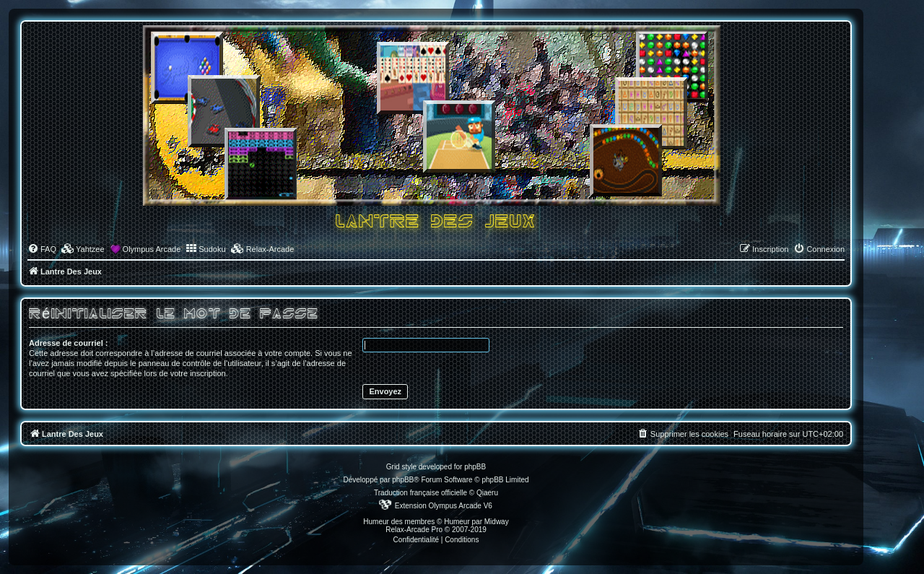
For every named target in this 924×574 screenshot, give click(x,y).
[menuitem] (42, 249)
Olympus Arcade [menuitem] (152, 249)
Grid (393, 467)
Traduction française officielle (420, 493)
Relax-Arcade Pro (414, 530)
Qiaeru (487, 493)
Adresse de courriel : (68, 343)
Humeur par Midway (476, 522)
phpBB (403, 480)
